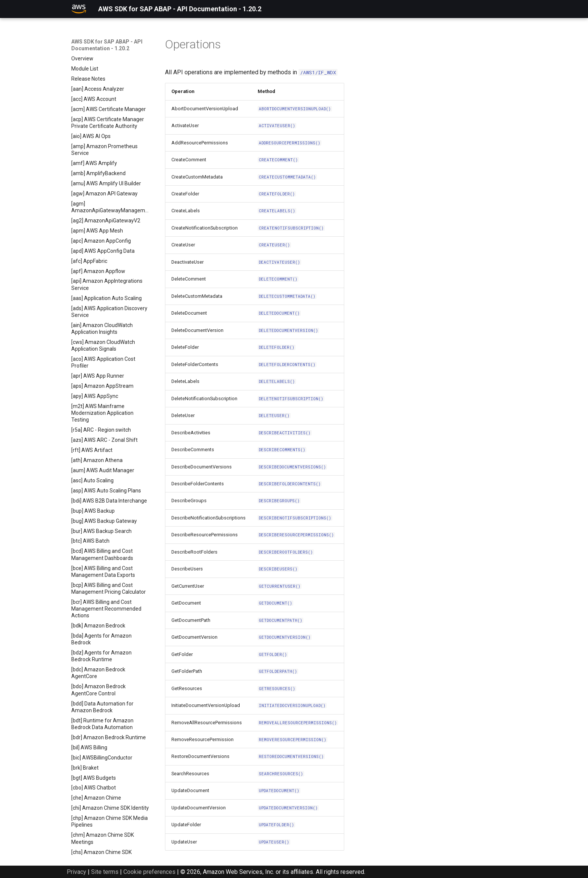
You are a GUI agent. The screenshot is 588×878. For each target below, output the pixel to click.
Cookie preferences (149, 872)
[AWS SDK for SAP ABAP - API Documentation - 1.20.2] (79, 9)
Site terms (105, 872)
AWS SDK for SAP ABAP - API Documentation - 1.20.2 (107, 45)
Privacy (76, 872)
